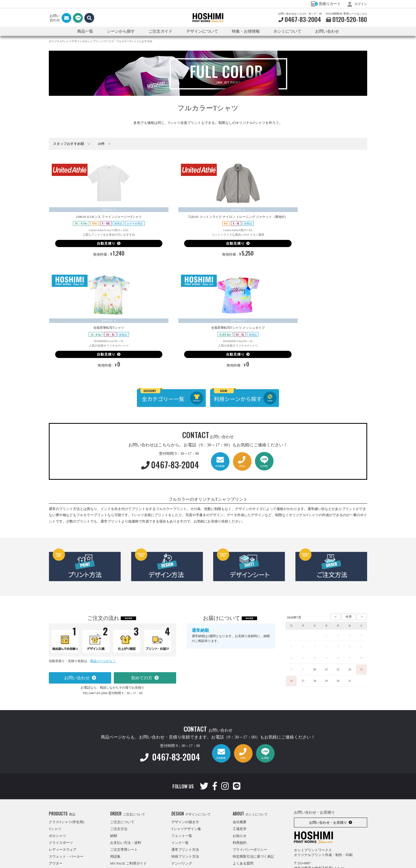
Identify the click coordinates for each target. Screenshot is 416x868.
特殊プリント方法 (185, 791)
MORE (129, 552)
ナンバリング (182, 798)
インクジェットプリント (190, 804)
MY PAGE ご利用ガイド (128, 798)
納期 (114, 770)
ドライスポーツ (61, 777)
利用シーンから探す (64, 832)
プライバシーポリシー (250, 784)
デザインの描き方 (185, 756)
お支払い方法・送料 (126, 777)
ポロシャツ (57, 770)
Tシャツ (55, 763)
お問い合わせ (327, 31)
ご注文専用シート (124, 784)
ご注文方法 (119, 763)
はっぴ (54, 811)
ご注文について (122, 756)
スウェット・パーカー (66, 791)
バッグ (54, 825)
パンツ (54, 804)
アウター (56, 798)
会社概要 (240, 756)
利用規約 (240, 777)
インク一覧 (180, 777)
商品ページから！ (103, 595)
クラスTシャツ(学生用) (67, 756)
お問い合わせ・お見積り (328, 757)
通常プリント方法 (185, 784)
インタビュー (243, 804)
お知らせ (240, 770)
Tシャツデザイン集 (186, 763)
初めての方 (142, 612)
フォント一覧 (182, 770)
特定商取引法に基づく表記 (253, 791)
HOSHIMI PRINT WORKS (208, 18)
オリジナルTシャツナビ (251, 818)
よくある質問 (243, 798)
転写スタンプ (182, 811)
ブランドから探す (63, 839)
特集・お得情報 (245, 811)
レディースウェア (63, 784)
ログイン (356, 4)
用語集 (115, 791)
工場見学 (240, 763)
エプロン (56, 818)
